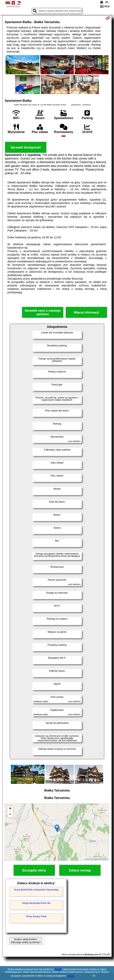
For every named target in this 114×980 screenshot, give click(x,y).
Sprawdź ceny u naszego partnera (43, 312)
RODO (71, 976)
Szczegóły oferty (34, 870)
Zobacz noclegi (80, 870)
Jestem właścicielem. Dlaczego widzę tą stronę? (26, 941)
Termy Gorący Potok (36, 916)
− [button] (10, 815)
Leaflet (86, 859)
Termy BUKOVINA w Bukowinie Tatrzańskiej (36, 890)
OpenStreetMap (101, 859)
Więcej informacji (86, 312)
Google (58, 969)
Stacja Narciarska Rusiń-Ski (36, 903)
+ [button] (10, 809)
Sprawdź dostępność (26, 147)
